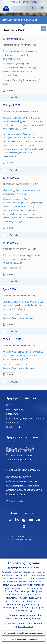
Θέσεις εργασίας (15, 409)
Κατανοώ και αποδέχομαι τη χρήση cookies (25, 633)
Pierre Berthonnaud (11, 134)
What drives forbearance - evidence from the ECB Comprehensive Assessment (23, 355)
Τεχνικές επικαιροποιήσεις (20, 455)
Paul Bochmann (9, 64)
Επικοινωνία (13, 423)
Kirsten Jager (10, 141)
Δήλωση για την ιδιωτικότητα (22, 481)
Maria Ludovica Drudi (26, 138)
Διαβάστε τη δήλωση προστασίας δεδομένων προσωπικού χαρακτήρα (24, 617)
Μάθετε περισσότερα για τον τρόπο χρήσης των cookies (25, 625)
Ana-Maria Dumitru (11, 206)
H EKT (9, 405)
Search (34, 8)
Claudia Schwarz (28, 149)
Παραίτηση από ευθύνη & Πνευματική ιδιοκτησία (20, 449)
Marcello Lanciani (12, 145)
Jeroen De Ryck (28, 203)
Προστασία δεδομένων (18, 477)
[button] (42, 3)
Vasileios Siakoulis (10, 153)
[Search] (22, 8)
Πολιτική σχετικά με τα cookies (23, 485)
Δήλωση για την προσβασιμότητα (24, 490)
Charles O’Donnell (27, 218)
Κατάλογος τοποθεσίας (17, 501)
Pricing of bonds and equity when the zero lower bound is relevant (22, 259)
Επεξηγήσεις (13, 414)
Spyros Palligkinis (10, 221)
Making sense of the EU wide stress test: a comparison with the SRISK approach (23, 305)
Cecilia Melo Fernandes (12, 214)
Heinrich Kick (26, 68)
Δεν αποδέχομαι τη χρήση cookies (25, 639)
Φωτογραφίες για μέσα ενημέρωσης (25, 418)
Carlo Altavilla (8, 199)
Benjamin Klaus (9, 71)
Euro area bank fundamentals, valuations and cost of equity (20, 55)
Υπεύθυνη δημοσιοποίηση (20, 459)
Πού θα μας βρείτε (16, 427)
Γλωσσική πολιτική (16, 494)
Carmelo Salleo (9, 314)
